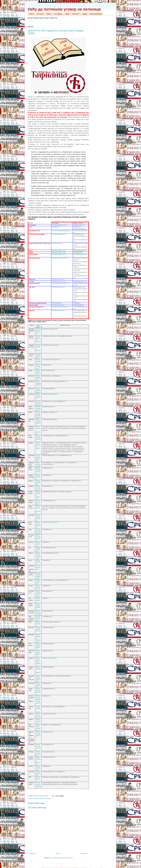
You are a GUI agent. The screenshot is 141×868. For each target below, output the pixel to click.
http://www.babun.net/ (38, 372)
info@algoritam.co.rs (79, 225)
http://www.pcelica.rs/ (38, 685)
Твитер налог (76, 14)
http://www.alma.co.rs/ (38, 361)
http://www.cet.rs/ (38, 779)
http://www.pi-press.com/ (59, 281)
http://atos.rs (55, 227)
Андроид (85, 14)
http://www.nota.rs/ (38, 624)
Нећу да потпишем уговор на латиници (64, 9)
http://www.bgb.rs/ (57, 303)
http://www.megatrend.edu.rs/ (60, 307)
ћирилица (48, 798)
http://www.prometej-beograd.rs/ (38, 662)
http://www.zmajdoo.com (38, 531)
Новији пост (33, 854)
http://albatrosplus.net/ (38, 356)
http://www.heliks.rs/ (38, 768)
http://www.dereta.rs (38, 483)
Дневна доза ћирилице (96, 14)
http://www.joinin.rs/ (38, 544)
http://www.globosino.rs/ (59, 234)
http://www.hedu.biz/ (38, 773)
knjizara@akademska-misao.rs (51, 345)
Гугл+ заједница (58, 14)
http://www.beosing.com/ (38, 403)
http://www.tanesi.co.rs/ (38, 716)
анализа (42, 798)
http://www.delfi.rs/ (38, 477)
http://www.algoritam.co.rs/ (59, 225)
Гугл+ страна (40, 14)
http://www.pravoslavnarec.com (61, 283)
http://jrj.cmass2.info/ (38, 549)
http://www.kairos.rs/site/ (59, 253)
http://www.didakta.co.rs (38, 488)
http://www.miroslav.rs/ (58, 279)
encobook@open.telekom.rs (50, 522)
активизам (36, 798)
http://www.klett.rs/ (38, 562)
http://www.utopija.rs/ (38, 754)
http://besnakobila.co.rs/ (38, 408)
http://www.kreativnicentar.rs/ (60, 258)
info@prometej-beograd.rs (50, 658)
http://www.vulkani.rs (38, 367)
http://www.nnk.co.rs (38, 618)
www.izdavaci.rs (66, 101)
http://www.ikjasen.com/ (59, 251)
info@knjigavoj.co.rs (48, 732)
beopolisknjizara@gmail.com (50, 394)
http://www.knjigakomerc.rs (59, 254)
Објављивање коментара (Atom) (63, 858)
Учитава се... (32, 21)
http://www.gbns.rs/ (57, 243)
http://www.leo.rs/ (38, 600)
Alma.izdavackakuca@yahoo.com (52, 360)
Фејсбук (67, 14)
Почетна (31, 14)
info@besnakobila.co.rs (49, 407)
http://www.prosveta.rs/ (58, 287)
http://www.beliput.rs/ (38, 378)
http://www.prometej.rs (58, 311)
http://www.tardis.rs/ (38, 721)
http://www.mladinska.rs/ (38, 613)
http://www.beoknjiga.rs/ (38, 390)
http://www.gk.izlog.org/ (38, 464)
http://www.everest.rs (38, 502)
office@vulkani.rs (47, 365)
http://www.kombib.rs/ (38, 568)
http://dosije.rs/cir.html (58, 305)
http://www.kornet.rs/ (38, 582)
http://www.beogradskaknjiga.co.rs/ (62, 231)
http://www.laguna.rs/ (38, 587)
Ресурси (49, 14)
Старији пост (84, 854)
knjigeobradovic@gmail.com (50, 329)
